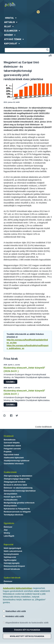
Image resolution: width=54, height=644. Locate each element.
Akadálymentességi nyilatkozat (16, 461)
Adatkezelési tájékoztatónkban (17, 588)
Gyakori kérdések (12, 578)
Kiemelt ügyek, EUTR (12, 497)
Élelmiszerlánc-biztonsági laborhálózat (20, 491)
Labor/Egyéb (9, 536)
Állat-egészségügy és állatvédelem (18, 476)
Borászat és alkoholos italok (15, 485)
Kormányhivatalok (11, 554)
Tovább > (10, 382)
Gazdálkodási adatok (12, 446)
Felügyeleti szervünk (12, 449)
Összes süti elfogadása (27, 630)
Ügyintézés (9, 523)
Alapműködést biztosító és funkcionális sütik (26, 623)
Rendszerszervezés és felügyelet (17, 512)
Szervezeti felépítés (12, 443)
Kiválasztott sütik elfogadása (27, 636)
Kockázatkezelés (11, 500)
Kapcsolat (8, 544)
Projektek (8, 452)
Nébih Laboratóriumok (13, 551)
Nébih (14, 4)
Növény (7, 533)
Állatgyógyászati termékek (15, 482)
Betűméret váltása (50, 55)
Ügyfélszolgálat (10, 560)
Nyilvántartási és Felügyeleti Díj (17, 509)
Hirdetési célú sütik (13, 616)
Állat (6, 530)
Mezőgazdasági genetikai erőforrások (19, 503)
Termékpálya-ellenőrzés (13, 515)
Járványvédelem (10, 494)
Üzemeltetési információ (14, 464)
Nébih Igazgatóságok (12, 548)
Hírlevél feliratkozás (12, 569)
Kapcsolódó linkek (11, 455)
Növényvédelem (10, 506)
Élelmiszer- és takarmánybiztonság (18, 488)
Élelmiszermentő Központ (14, 566)
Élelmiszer (8, 527)
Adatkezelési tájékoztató (14, 458)
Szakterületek (10, 472)
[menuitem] (27, 18)
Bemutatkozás (10, 440)
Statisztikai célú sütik (14, 611)
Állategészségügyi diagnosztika (17, 479)
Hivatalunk (9, 436)
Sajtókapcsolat (10, 557)
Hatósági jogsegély (12, 563)
